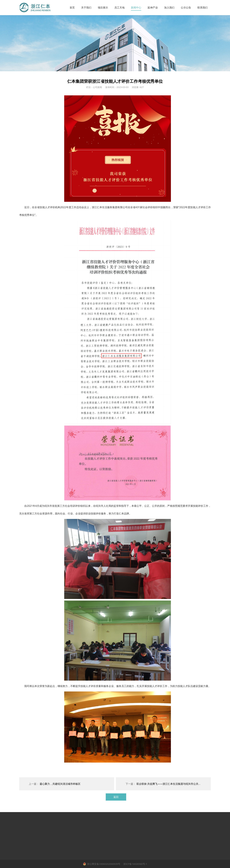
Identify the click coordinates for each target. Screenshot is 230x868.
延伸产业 (153, 8)
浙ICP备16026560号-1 (135, 864)
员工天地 (119, 8)
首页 (72, 8)
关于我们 (86, 8)
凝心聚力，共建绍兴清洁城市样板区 (60, 784)
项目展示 (103, 8)
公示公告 (186, 8)
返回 (116, 797)
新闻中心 (136, 8)
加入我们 (169, 8)
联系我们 (203, 8)
